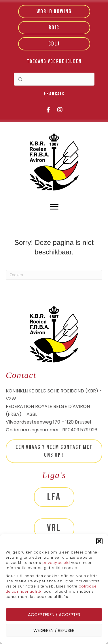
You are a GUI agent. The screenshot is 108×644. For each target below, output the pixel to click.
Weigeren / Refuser (54, 630)
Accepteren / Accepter (54, 614)
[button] (99, 541)
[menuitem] (54, 94)
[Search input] (54, 79)
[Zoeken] (54, 275)
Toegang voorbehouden (54, 62)
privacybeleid (57, 563)
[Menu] (54, 207)
